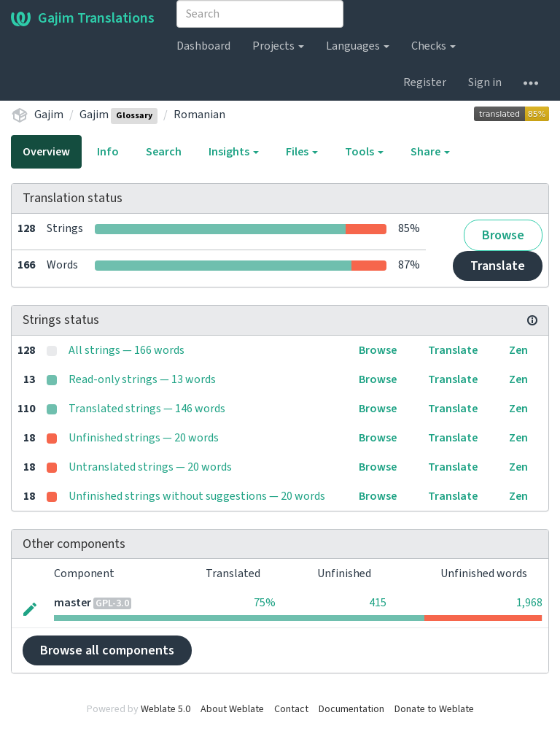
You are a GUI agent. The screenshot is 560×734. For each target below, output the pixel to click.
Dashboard (203, 46)
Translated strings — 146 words (147, 409)
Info (108, 152)
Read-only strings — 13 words (142, 379)
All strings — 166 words (127, 350)
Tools (364, 152)
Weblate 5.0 (166, 709)
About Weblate (232, 709)
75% (265, 603)
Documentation (351, 709)
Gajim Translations (83, 18)
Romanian (199, 115)
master (73, 603)
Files (302, 152)
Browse (503, 235)
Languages (358, 46)
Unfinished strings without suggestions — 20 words (197, 496)
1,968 (529, 603)
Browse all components (107, 650)
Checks (433, 46)
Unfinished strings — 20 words (144, 438)
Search (164, 152)
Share (430, 152)
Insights (234, 152)
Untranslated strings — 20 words (150, 467)
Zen (518, 350)
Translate (498, 266)
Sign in (485, 82)
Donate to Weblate (434, 709)
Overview (46, 152)
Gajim (49, 115)
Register (425, 82)
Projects (278, 46)
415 (378, 603)
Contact (291, 709)
